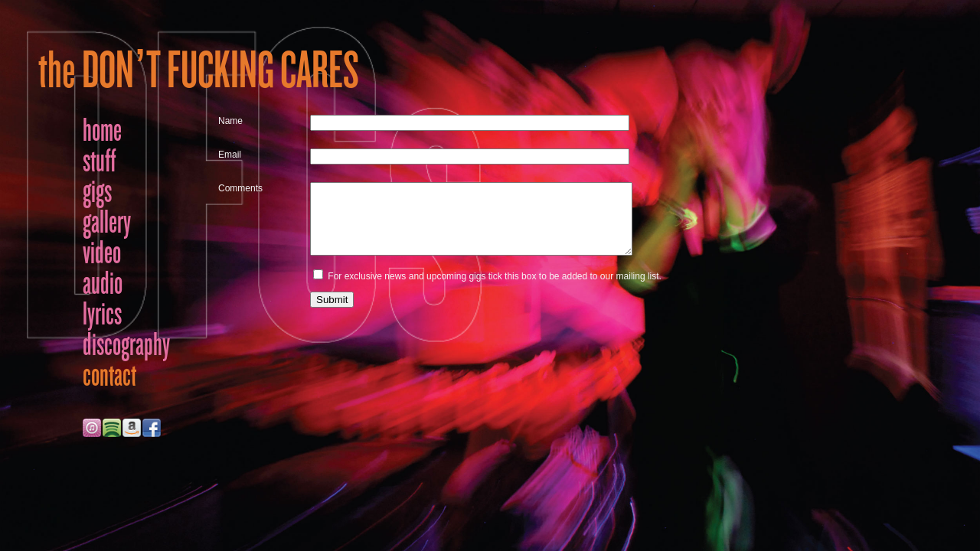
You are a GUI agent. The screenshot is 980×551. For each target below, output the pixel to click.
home (102, 130)
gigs (97, 191)
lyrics (102, 314)
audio (103, 283)
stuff (99, 161)
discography (126, 344)
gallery (107, 222)
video (102, 253)
